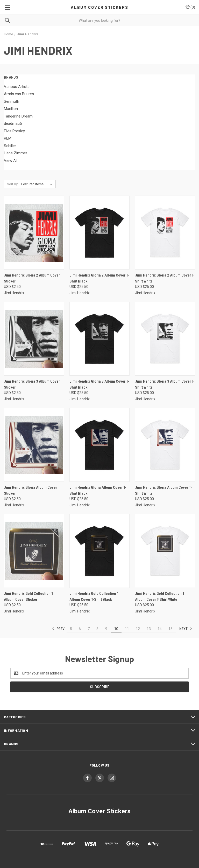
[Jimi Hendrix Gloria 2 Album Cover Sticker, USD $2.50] (34, 233)
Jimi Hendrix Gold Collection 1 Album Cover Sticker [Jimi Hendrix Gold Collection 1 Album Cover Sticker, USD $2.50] (29, 597)
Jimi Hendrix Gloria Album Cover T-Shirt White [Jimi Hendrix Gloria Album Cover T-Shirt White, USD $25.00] (163, 490)
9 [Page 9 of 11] (106, 629)
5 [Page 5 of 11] (71, 629)
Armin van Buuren (19, 94)
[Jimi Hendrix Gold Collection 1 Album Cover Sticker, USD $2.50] (34, 551)
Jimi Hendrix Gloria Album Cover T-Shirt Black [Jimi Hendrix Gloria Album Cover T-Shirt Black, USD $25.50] (98, 490)
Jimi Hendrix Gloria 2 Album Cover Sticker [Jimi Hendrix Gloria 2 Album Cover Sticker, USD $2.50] (32, 278)
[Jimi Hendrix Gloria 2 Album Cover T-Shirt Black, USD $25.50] (99, 233)
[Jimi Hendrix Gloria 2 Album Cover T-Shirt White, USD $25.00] (165, 233)
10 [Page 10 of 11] (116, 629)
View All (11, 161)
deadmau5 (13, 123)
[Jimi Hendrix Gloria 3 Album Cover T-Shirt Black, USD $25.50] (99, 339)
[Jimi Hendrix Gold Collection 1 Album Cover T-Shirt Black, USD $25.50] (99, 551)
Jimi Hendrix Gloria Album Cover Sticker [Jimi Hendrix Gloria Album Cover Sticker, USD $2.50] (30, 490)
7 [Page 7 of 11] (89, 629)
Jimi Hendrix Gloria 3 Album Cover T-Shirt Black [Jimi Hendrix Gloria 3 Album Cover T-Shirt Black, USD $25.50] (99, 384)
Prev (58, 629)
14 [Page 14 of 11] (160, 629)
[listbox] (38, 184)
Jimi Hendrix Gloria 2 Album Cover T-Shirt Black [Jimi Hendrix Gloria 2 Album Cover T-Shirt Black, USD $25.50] (99, 278)
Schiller (10, 146)
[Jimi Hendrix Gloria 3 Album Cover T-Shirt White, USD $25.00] (165, 339)
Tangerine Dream (18, 116)
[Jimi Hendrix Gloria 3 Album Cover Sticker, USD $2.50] (34, 339)
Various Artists (17, 87)
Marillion (11, 109)
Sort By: (13, 184)
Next (186, 629)
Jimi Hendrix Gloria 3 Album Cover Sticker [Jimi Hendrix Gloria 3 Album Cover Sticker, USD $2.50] (32, 384)
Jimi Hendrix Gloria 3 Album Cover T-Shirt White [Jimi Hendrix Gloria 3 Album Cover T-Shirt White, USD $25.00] (165, 384)
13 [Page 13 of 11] (149, 629)
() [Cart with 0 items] (190, 7)
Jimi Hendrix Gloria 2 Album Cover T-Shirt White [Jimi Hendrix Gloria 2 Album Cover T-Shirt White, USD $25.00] (165, 278)
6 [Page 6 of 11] (80, 629)
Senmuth (12, 101)
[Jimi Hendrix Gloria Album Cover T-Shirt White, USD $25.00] (165, 445)
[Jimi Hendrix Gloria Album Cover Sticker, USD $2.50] (34, 445)
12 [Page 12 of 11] (138, 629)
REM (8, 138)
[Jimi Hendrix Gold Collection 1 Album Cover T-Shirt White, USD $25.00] (165, 551)
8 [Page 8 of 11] (97, 629)
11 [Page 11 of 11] (127, 629)
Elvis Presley (14, 131)
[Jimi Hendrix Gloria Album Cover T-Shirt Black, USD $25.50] (99, 445)
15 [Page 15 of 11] (170, 629)
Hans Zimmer (16, 153)
